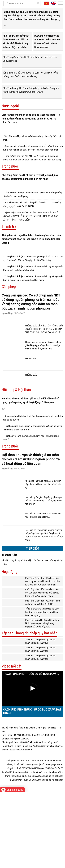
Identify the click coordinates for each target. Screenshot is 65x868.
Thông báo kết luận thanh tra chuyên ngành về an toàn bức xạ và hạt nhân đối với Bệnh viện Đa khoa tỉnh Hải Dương (31, 278)
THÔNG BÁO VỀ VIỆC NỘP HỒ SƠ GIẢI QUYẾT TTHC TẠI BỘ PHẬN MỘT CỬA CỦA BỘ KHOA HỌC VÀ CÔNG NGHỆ (44, 381)
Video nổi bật (12, 742)
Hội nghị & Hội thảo (16, 442)
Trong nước (10, 192)
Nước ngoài (10, 117)
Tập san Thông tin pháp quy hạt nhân (30, 709)
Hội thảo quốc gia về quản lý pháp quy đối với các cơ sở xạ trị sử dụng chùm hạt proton (32, 494)
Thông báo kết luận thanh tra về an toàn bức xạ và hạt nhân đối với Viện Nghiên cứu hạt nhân (33, 315)
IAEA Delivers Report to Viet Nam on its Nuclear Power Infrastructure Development (47, 53)
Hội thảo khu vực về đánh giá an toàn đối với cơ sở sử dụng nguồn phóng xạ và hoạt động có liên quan (30, 453)
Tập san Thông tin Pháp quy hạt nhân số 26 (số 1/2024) (41, 733)
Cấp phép (9, 333)
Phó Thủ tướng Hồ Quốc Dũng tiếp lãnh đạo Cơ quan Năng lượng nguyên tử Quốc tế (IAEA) (31, 101)
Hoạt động (10, 648)
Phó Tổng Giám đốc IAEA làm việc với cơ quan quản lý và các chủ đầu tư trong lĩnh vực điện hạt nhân (42, 657)
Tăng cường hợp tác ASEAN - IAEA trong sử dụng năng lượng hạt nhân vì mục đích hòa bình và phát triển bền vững (32, 183)
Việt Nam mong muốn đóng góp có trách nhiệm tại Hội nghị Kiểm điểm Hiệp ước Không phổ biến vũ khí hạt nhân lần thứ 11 (31, 130)
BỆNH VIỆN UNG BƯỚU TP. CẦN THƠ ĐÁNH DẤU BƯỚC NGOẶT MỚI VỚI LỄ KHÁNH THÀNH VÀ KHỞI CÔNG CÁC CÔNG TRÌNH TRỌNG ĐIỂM (31, 255)
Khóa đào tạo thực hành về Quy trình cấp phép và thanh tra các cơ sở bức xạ (33, 484)
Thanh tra (9, 266)
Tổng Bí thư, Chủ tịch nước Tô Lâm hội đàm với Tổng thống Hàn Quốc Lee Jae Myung (31, 86)
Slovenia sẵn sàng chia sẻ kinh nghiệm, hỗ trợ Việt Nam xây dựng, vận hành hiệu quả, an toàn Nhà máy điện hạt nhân (33, 173)
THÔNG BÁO (31, 411)
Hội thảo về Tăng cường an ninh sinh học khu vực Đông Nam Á (31, 504)
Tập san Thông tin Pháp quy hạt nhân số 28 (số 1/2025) (41, 717)
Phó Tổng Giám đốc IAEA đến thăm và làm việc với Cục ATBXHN (30, 70)
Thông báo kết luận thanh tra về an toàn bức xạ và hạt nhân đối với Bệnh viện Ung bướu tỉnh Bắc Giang (33, 324)
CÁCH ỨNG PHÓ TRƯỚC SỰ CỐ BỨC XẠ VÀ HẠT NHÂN (32, 787)
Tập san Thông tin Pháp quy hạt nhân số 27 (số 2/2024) (41, 725)
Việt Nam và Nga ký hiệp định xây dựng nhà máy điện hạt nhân (32, 163)
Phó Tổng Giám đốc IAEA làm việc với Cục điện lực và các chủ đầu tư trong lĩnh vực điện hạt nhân (16, 53)
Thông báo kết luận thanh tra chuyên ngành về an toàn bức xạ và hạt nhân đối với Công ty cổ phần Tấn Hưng (33, 305)
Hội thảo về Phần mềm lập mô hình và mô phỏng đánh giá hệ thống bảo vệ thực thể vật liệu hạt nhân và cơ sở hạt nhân (44, 611)
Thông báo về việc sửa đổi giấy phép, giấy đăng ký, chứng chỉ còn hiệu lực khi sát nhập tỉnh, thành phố (43, 398)
